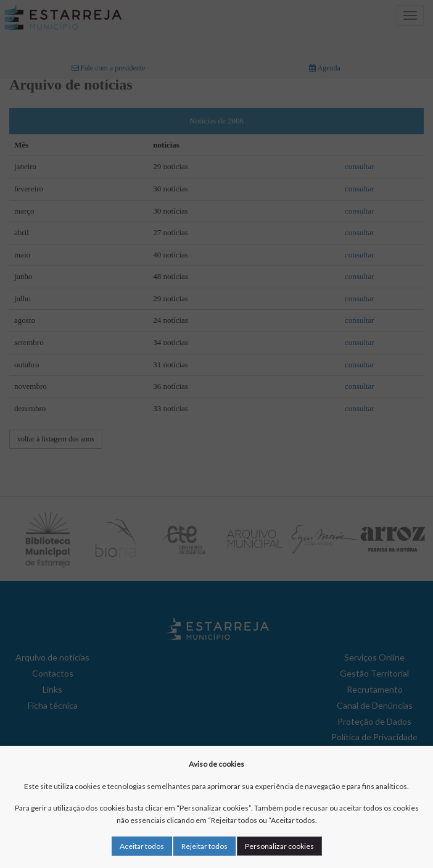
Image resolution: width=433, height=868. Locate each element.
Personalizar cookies (279, 846)
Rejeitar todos (204, 846)
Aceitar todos (142, 846)
